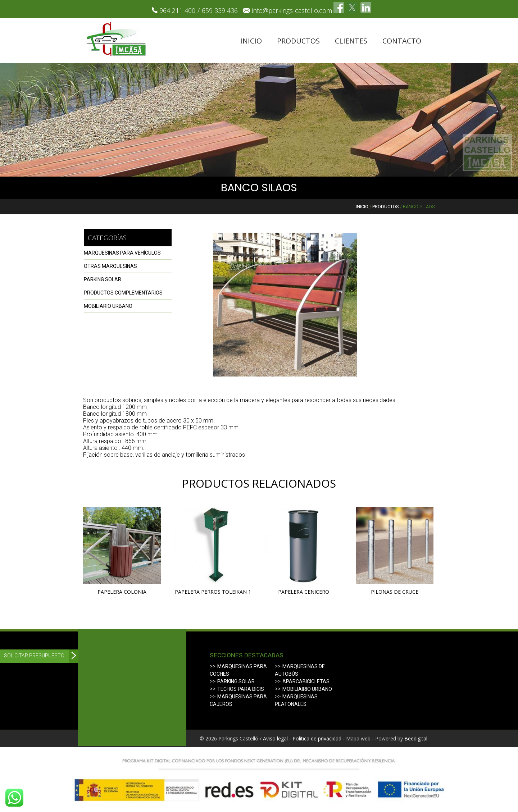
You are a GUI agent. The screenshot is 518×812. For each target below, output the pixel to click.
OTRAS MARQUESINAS (110, 266)
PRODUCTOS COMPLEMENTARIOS (123, 293)
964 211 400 (177, 10)
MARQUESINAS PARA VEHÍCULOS (122, 253)
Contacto (402, 41)
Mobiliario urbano (108, 306)
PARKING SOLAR (103, 279)
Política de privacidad (317, 738)
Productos (298, 41)
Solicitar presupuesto (34, 656)
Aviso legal (275, 738)
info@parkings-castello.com (292, 10)
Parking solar (236, 681)
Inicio (251, 41)
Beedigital (416, 738)
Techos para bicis (241, 689)
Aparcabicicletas (306, 681)
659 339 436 (220, 10)
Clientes (351, 41)
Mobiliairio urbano (307, 689)
